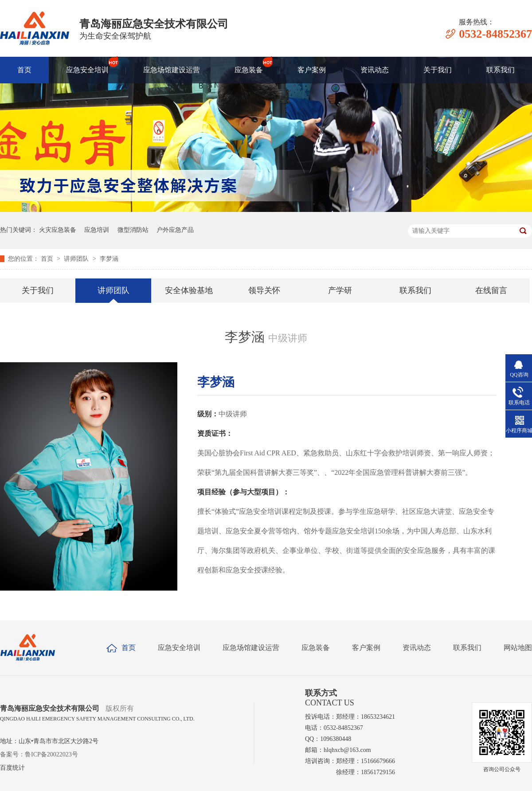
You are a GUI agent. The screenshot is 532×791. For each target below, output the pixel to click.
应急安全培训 (87, 65)
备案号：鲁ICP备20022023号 (39, 754)
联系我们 (501, 70)
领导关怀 (264, 290)
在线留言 (491, 290)
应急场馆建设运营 (172, 70)
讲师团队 (77, 259)
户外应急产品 (175, 230)
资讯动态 (375, 70)
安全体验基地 (189, 290)
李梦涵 (109, 259)
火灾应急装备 (58, 230)
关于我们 (438, 70)
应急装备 (249, 65)
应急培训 (97, 230)
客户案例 (312, 70)
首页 (24, 70)
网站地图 (518, 648)
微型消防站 (133, 230)
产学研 (340, 290)
